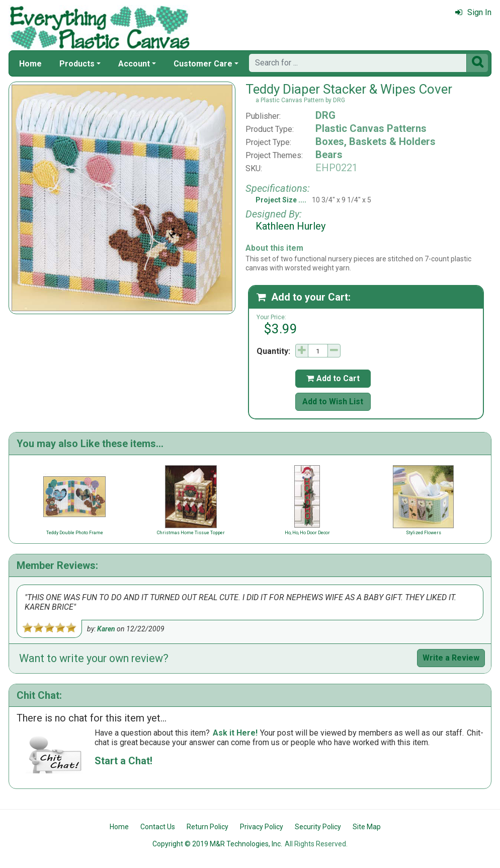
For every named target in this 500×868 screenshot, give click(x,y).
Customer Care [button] (203, 64)
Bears (329, 155)
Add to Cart (333, 378)
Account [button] (134, 64)
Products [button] (77, 64)
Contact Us (158, 827)
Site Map (367, 827)
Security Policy (318, 827)
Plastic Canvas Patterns (371, 128)
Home (30, 64)
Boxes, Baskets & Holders (376, 141)
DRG (325, 115)
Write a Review (451, 658)
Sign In (473, 12)
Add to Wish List (333, 402)
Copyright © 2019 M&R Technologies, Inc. (217, 844)
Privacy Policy (262, 827)
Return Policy (207, 827)
